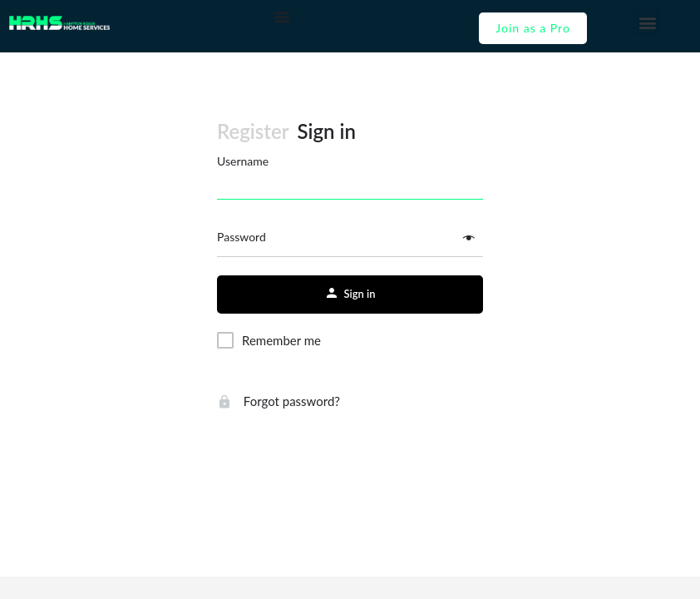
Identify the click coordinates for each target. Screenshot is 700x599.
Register (253, 131)
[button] (647, 22)
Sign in (327, 131)
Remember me (281, 340)
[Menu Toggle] (282, 17)
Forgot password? (279, 401)
